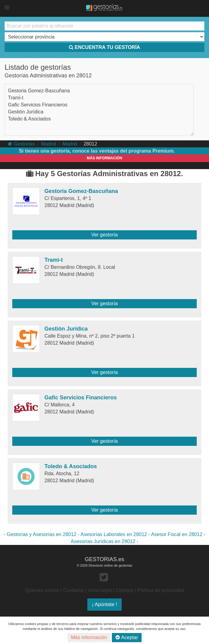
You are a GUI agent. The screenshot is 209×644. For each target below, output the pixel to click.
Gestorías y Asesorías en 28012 (42, 534)
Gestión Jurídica (26, 112)
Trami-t (16, 98)
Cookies (124, 590)
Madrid (49, 144)
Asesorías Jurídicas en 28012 (103, 541)
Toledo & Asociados (29, 119)
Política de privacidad (161, 590)
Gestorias (21, 144)
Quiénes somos (42, 590)
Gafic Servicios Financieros (38, 105)
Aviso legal (100, 590)
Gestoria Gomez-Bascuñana (39, 91)
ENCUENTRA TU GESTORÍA (104, 47)
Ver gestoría (104, 235)
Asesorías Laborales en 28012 (114, 534)
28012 (91, 144)
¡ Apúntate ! (104, 604)
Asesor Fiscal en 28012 (177, 534)
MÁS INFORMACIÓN (104, 158)
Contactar (74, 590)
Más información (89, 637)
